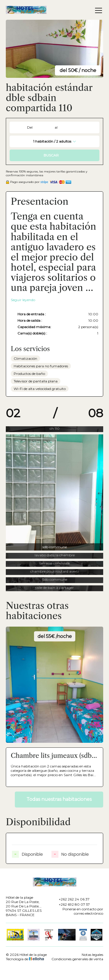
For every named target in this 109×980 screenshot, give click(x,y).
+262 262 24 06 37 (71, 899)
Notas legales (92, 955)
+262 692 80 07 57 (71, 904)
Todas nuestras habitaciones (59, 799)
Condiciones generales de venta (77, 959)
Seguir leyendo (23, 300)
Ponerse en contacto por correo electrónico (78, 911)
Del (30, 127)
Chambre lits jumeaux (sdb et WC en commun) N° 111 (51, 756)
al (56, 127)
